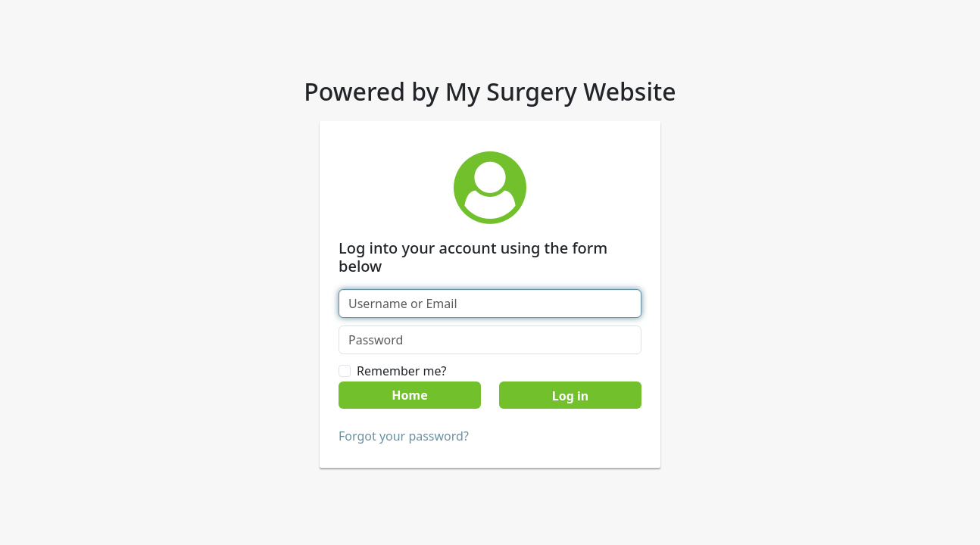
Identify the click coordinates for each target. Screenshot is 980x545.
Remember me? (401, 371)
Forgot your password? (404, 436)
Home (409, 395)
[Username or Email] (490, 304)
